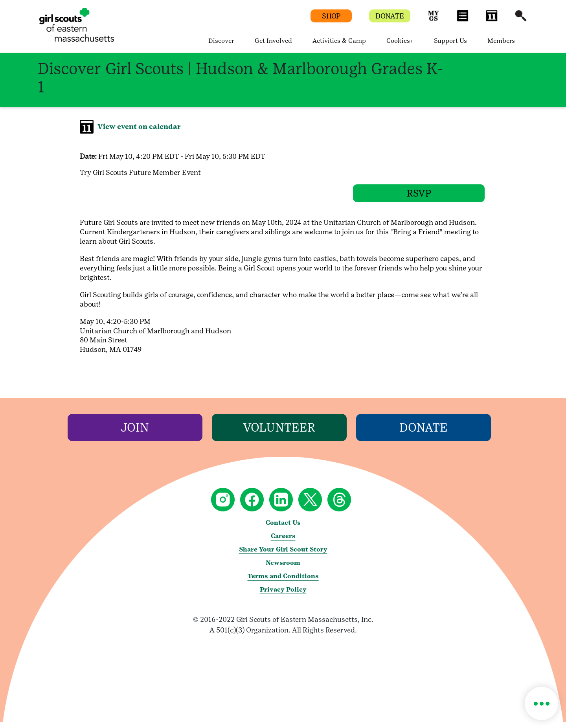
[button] (434, 19)
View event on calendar (139, 126)
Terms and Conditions (283, 582)
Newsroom (283, 569)
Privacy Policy (283, 595)
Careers (283, 542)
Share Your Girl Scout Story (283, 555)
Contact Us (283, 529)
